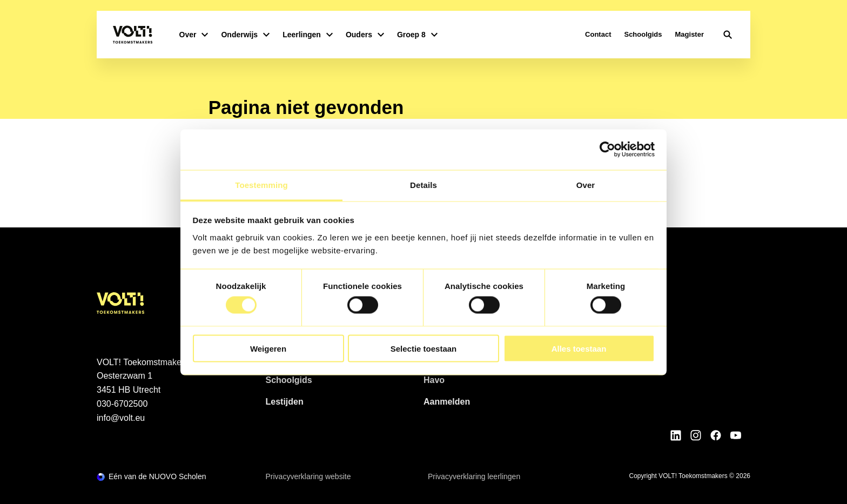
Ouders (365, 35)
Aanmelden (447, 402)
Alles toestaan (579, 348)
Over (194, 35)
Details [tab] (423, 184)
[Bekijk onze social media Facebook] (716, 435)
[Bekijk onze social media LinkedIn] (676, 435)
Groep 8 (417, 35)
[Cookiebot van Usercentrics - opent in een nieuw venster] (607, 150)
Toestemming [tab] (261, 184)
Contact (598, 34)
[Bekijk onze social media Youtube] (736, 435)
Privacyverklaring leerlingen (474, 476)
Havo (434, 380)
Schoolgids (643, 34)
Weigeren (268, 348)
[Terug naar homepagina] (133, 35)
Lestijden (285, 402)
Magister (690, 34)
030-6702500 (122, 404)
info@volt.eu (121, 418)
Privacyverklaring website (308, 476)
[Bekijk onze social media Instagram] (696, 435)
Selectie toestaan (424, 348)
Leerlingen (308, 35)
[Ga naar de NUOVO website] (152, 477)
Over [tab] (586, 184)
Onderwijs (245, 35)
